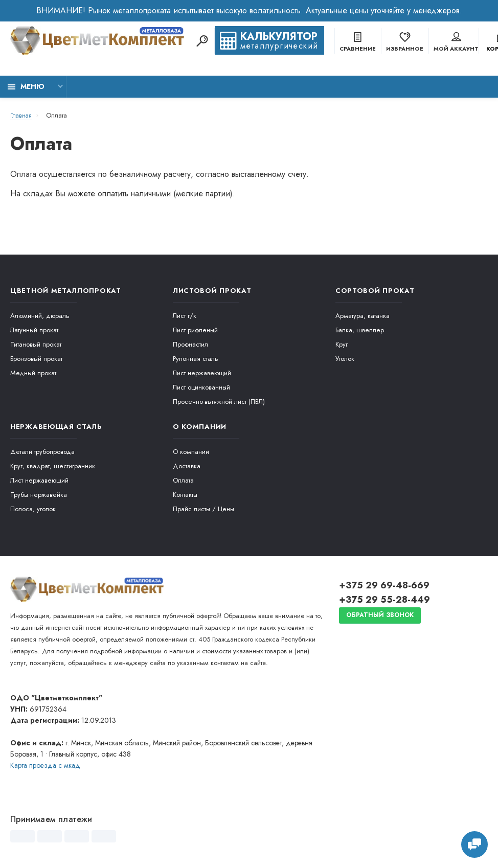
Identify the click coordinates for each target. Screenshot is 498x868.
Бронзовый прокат (36, 359)
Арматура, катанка (363, 316)
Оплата (183, 480)
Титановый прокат (36, 344)
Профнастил (190, 344)
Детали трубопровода (42, 452)
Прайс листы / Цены (203, 509)
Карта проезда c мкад (45, 765)
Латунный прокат (34, 330)
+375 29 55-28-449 (384, 600)
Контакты (185, 495)
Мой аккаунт (456, 43)
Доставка (187, 466)
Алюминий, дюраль (40, 316)
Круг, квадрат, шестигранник (53, 466)
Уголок (345, 359)
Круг (342, 344)
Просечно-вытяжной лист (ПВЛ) (219, 402)
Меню (26, 86)
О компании (191, 452)
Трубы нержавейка (39, 495)
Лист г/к (185, 316)
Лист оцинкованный (201, 387)
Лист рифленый (195, 330)
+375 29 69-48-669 (384, 585)
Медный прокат (33, 373)
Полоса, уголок (33, 509)
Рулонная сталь (196, 359)
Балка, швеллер (360, 330)
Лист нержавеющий (202, 373)
